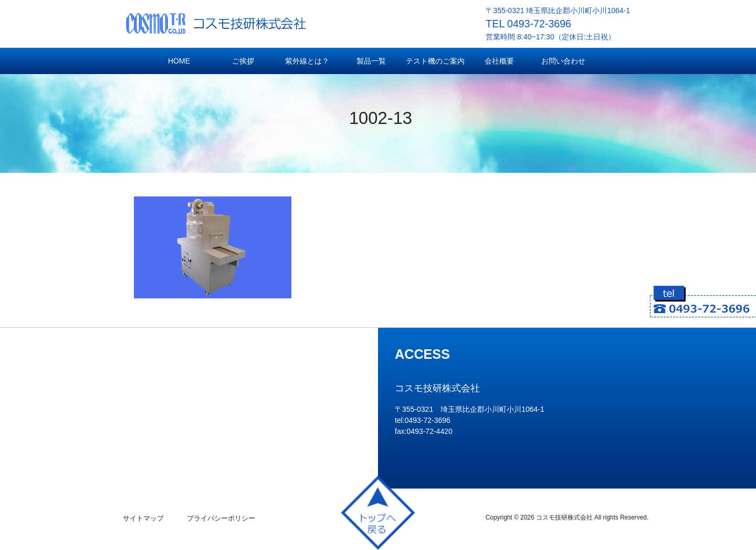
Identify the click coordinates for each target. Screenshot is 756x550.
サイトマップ (143, 518)
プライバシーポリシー (221, 518)
